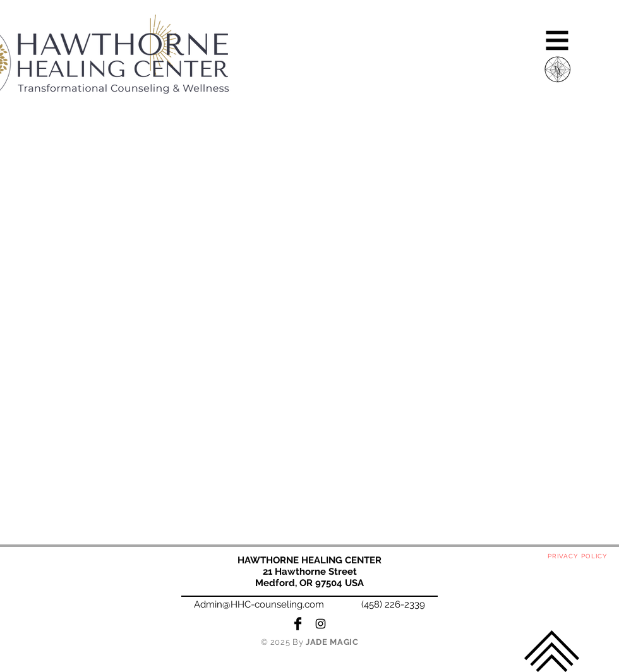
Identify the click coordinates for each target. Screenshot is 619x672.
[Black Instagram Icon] (321, 624)
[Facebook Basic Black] (298, 624)
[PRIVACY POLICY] (579, 556)
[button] (557, 41)
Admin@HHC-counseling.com (259, 604)
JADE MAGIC (332, 642)
